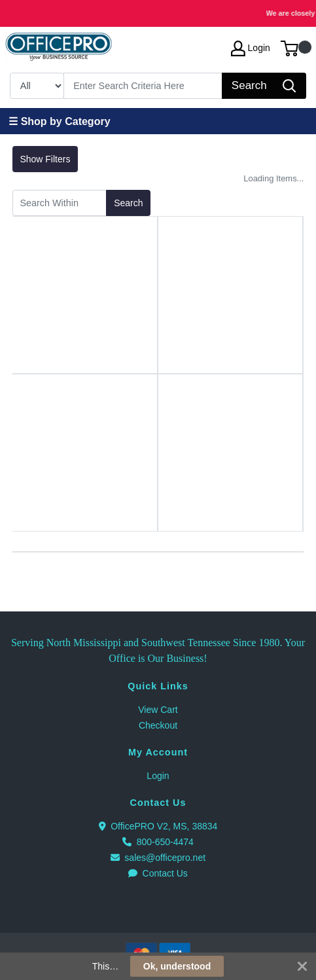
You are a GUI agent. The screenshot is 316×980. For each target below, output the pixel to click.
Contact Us (158, 873)
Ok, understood (177, 966)
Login (158, 776)
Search (128, 203)
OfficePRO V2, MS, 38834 (158, 826)
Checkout (158, 725)
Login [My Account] (251, 48)
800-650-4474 (158, 842)
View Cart (158, 710)
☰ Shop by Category (59, 121)
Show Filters (45, 159)
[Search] (143, 86)
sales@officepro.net (158, 858)
